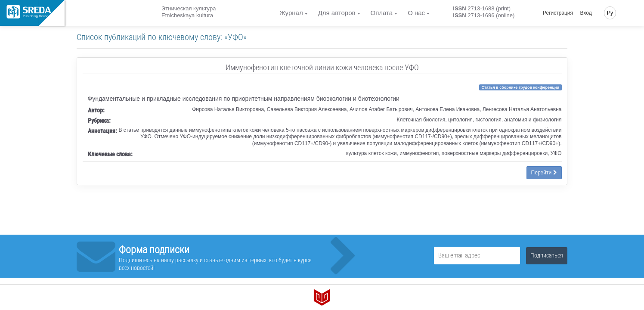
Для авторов (337, 13)
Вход (586, 13)
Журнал (291, 13)
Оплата (382, 13)
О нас (416, 13)
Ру (610, 13)
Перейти (544, 173)
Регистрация (558, 13)
